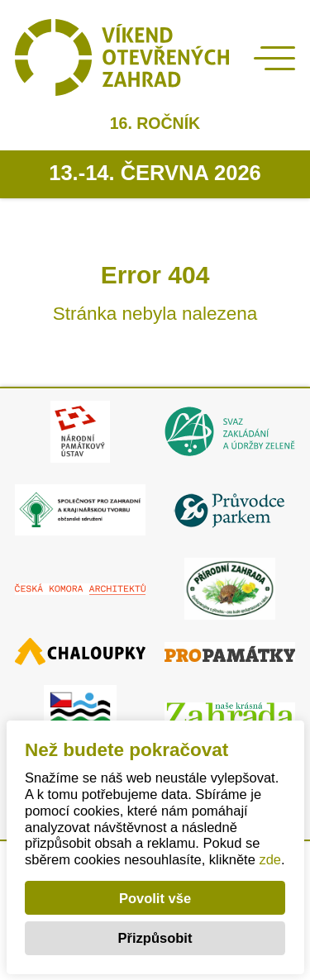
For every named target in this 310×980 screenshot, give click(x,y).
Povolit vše (155, 898)
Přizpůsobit (155, 938)
